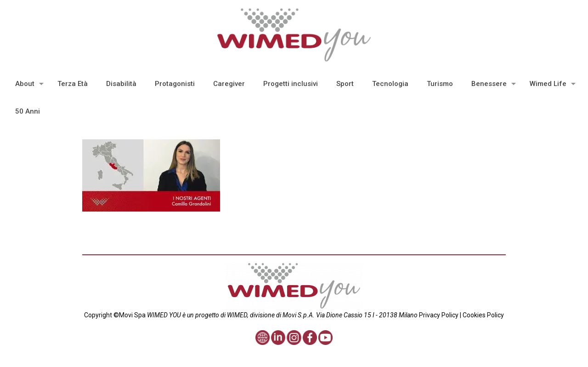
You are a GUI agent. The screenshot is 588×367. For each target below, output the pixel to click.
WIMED (237, 315)
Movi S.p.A (298, 315)
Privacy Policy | (440, 315)
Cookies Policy (483, 315)
